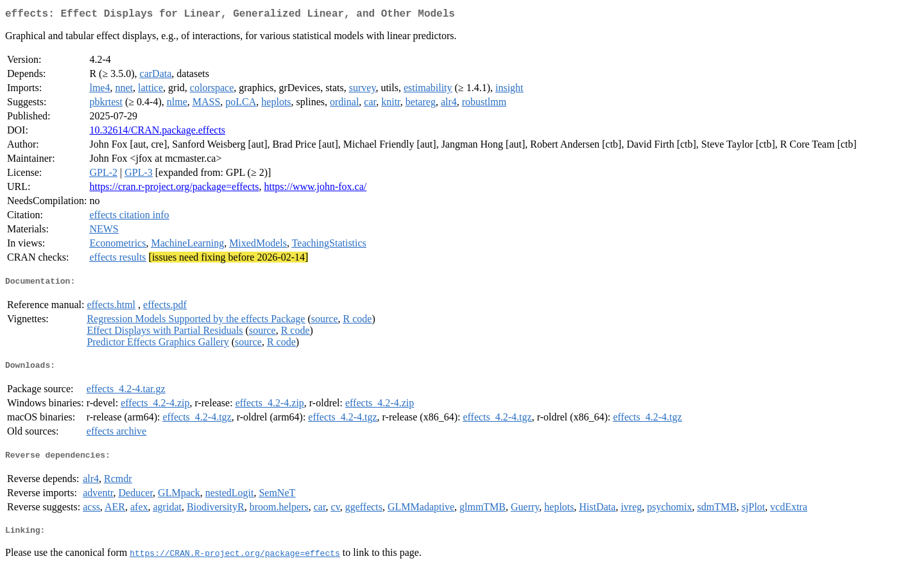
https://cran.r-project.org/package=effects (174, 189)
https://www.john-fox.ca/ (315, 189)
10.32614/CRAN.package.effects (157, 133)
